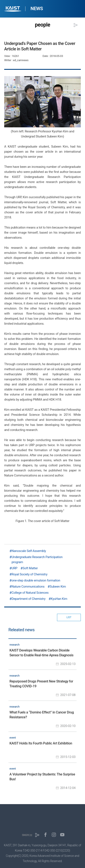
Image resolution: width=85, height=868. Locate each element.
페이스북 (45, 835)
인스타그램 (54, 835)
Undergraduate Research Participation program (37, 560)
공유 (76, 25)
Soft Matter (30, 568)
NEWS (37, 9)
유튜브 (62, 835)
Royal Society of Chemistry (29, 574)
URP (15, 568)
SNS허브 (27, 835)
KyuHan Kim (59, 599)
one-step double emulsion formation (36, 580)
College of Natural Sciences (30, 593)
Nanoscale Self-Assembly (29, 551)
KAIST (13, 9)
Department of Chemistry (29, 599)
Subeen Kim (58, 587)
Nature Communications (28, 587)
